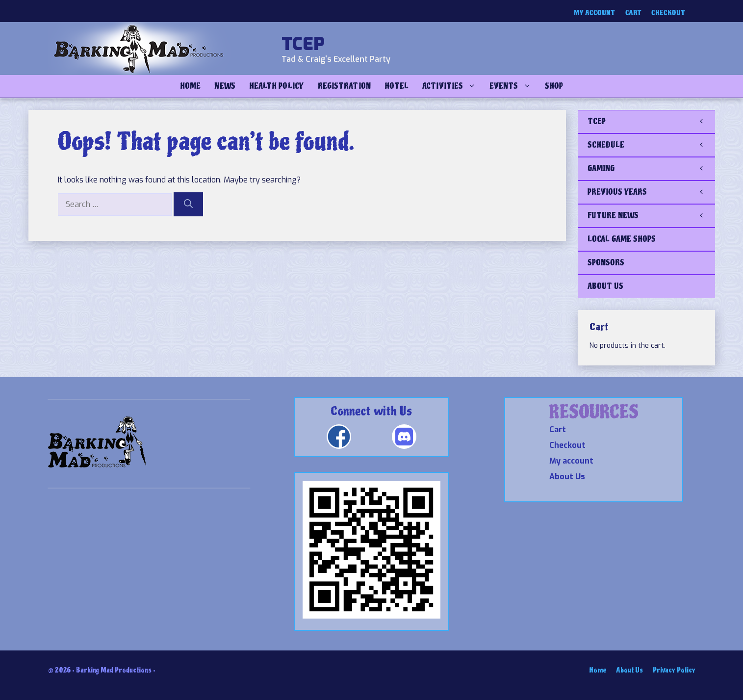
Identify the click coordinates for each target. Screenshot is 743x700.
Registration (344, 86)
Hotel (397, 86)
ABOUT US (605, 286)
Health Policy (277, 86)
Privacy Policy (674, 670)
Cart (633, 13)
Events (513, 86)
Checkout (668, 13)
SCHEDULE (651, 145)
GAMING (651, 169)
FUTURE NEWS (651, 216)
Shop (554, 86)
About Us (567, 477)
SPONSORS (606, 263)
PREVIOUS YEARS (651, 192)
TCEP (303, 44)
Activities (452, 86)
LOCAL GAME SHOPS (622, 239)
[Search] (188, 204)
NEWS (225, 86)
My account (595, 13)
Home (190, 86)
